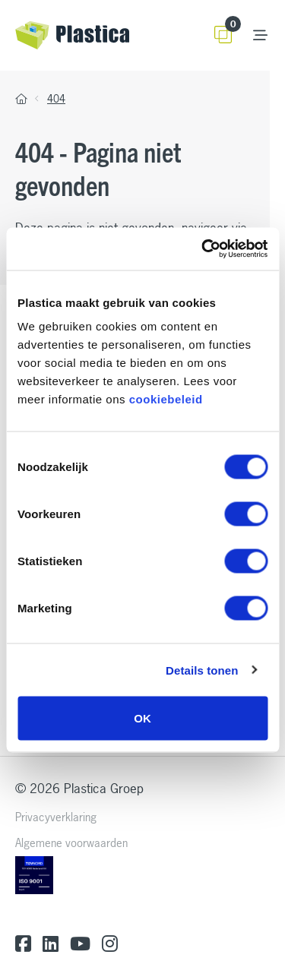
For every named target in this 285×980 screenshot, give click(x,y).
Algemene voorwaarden (71, 843)
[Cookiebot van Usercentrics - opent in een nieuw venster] (203, 249)
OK (142, 718)
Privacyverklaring (56, 817)
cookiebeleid (166, 399)
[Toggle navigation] (260, 35)
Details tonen (202, 670)
